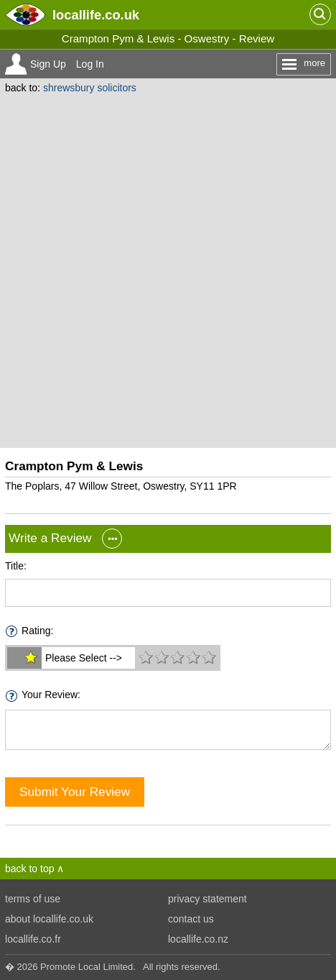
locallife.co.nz (198, 939)
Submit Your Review (75, 792)
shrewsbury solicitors (90, 88)
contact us (191, 919)
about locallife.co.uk (49, 919)
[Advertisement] (168, 269)
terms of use (33, 899)
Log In (90, 64)
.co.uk (96, 15)
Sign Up (48, 64)
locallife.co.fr (33, 939)
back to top (30, 869)
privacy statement (207, 899)
